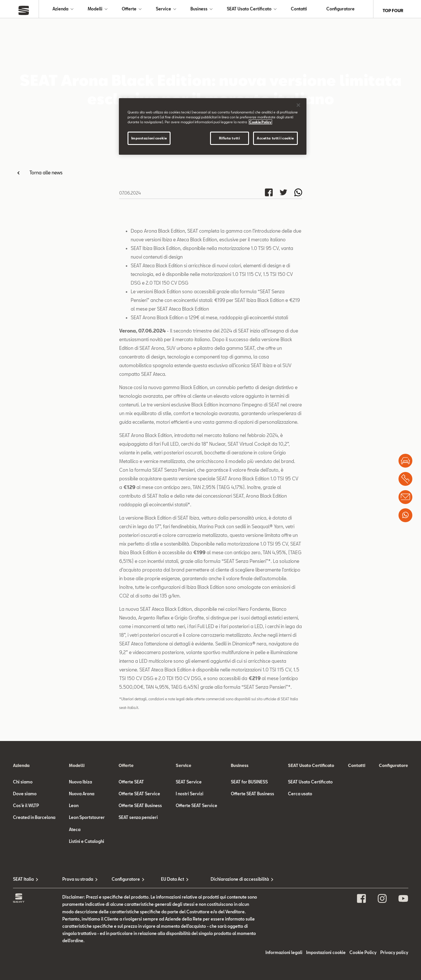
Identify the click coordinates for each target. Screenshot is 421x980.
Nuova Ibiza (81, 785)
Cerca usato (300, 797)
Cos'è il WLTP (26, 809)
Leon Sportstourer (87, 821)
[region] (213, 126)
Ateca (75, 832)
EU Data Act (173, 882)
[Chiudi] (298, 105)
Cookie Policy (363, 956)
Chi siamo (23, 785)
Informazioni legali (284, 956)
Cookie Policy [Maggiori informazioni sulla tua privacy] (260, 122)
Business (199, 11)
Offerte (129, 11)
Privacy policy (394, 956)
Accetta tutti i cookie (275, 138)
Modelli (95, 11)
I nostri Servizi (190, 797)
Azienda (60, 11)
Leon (74, 809)
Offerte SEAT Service (139, 797)
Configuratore (340, 11)
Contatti (299, 11)
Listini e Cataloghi (87, 844)
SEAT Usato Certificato (249, 11)
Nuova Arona (82, 797)
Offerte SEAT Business (140, 809)
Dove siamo (25, 797)
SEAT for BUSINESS (249, 785)
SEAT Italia (23, 882)
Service (163, 11)
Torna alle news (46, 175)
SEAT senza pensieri (138, 821)
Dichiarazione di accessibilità (235, 882)
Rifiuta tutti (229, 138)
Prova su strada (78, 882)
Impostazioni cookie (326, 956)
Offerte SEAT (131, 785)
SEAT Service (189, 785)
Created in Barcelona (34, 821)
